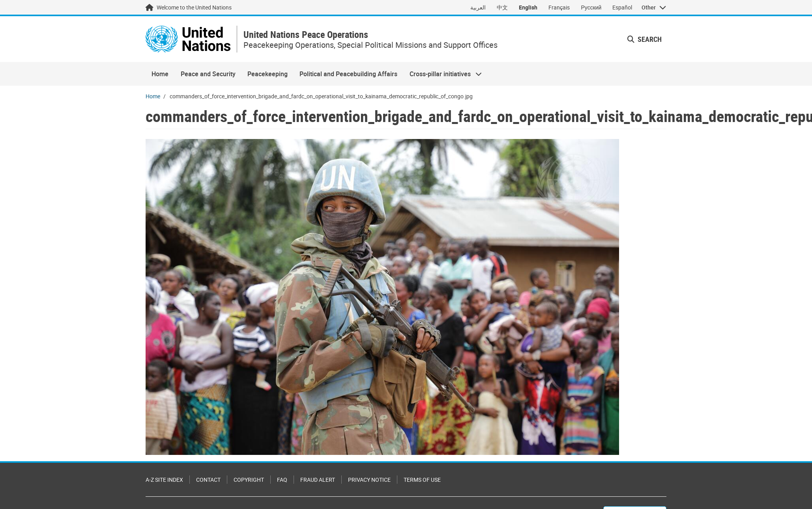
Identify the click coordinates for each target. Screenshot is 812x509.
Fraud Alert (318, 480)
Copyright (249, 480)
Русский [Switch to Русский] (591, 7)
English (528, 7)
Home (160, 74)
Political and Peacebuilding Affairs (348, 74)
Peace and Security (208, 74)
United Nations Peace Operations (306, 35)
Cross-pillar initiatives (443, 74)
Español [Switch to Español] (622, 7)
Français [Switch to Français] (559, 7)
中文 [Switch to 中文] (502, 7)
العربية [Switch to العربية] (478, 7)
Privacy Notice (369, 480)
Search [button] (645, 39)
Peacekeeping (268, 74)
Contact (208, 480)
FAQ (282, 480)
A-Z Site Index (164, 480)
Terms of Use (422, 480)
